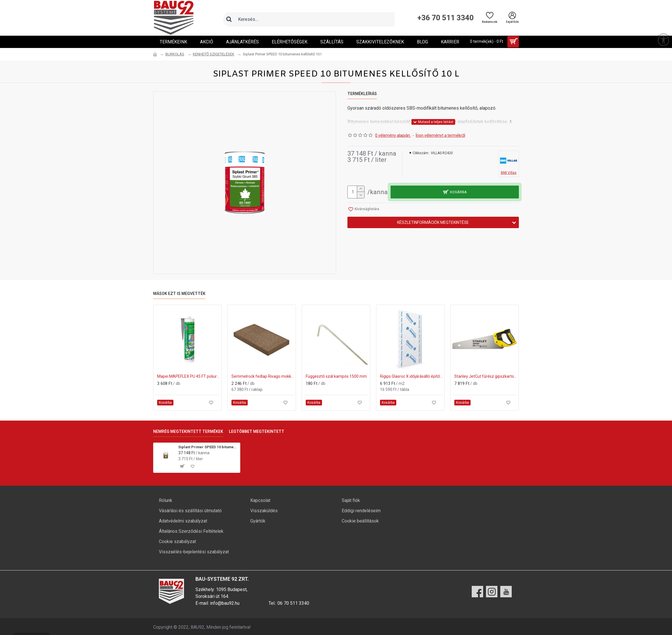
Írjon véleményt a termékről (440, 135)
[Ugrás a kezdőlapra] (155, 55)
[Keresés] (229, 19)
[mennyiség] (356, 192)
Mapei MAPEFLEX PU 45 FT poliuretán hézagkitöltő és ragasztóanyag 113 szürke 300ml (189, 376)
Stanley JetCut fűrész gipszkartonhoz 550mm (486, 376)
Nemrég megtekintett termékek (188, 431)
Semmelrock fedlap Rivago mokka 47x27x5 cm (263, 376)
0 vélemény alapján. (393, 135)
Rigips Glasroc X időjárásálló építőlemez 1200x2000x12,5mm (411, 376)
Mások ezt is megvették (179, 294)
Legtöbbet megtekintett (257, 431)
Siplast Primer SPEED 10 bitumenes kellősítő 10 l (208, 447)
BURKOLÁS (175, 54)
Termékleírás (362, 94)
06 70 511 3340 (293, 603)
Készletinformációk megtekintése (433, 222)
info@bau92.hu (225, 603)
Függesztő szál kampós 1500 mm (336, 376)
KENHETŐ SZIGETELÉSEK (214, 54)
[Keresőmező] (315, 19)
